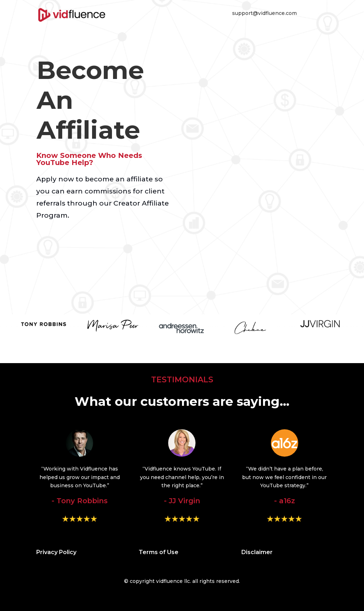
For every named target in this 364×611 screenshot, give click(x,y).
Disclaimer (257, 552)
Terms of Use (159, 552)
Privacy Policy (56, 552)
